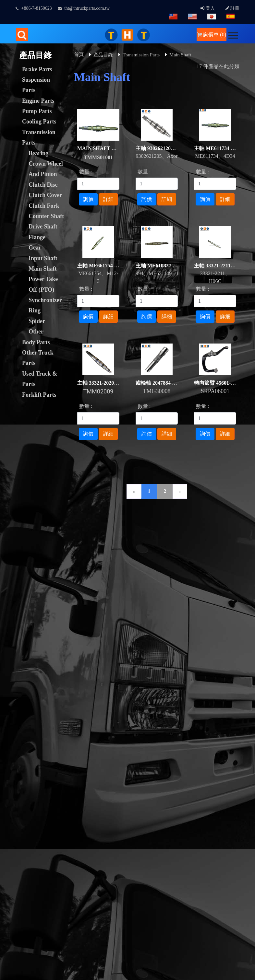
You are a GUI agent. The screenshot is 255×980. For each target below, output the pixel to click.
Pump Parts (37, 111)
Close (6, 775)
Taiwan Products (35, 767)
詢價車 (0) (212, 35)
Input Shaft (43, 258)
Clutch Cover (45, 195)
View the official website (55, 884)
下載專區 (118, 523)
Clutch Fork (44, 206)
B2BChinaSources (129, 767)
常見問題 (219, 523)
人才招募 (186, 523)
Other (36, 332)
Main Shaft (43, 269)
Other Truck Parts (38, 358)
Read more (14, 884)
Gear (35, 248)
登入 (208, 8)
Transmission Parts (39, 137)
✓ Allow (9, 791)
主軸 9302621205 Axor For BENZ (173, 148)
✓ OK (173, 976)
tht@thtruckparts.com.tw (84, 8)
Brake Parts (37, 69)
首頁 (79, 54)
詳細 (108, 199)
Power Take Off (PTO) (43, 284)
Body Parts (36, 342)
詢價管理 (51, 523)
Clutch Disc (43, 185)
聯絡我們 (84, 523)
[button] (233, 34)
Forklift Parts (39, 395)
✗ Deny (8, 798)
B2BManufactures (81, 767)
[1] (98, 184)
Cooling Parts (39, 122)
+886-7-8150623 (34, 8)
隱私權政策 (19, 531)
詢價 (88, 199)
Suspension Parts (36, 85)
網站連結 (152, 523)
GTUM (143, 736)
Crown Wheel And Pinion (46, 169)
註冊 (233, 8)
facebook (210, 631)
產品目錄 (103, 55)
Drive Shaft (43, 227)
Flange (37, 237)
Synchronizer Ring (45, 305)
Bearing (38, 153)
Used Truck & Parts (40, 379)
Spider (37, 321)
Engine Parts (38, 101)
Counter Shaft (46, 216)
